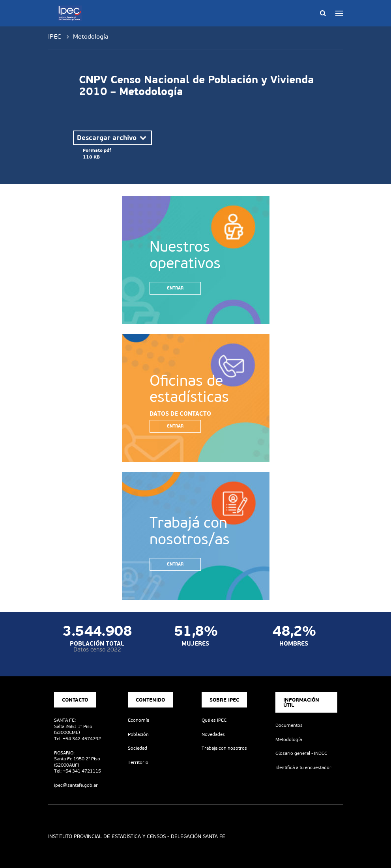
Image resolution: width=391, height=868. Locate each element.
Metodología (289, 739)
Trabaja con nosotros (224, 748)
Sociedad (138, 748)
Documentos (289, 725)
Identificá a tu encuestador (303, 767)
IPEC (55, 36)
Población (138, 734)
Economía (138, 720)
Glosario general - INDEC (301, 753)
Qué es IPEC (214, 720)
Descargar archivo (112, 138)
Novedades (213, 734)
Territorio (138, 762)
